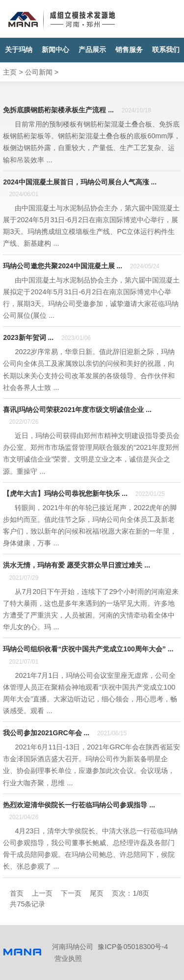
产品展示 (92, 50)
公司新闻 (39, 72)
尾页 (97, 893)
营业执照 (68, 958)
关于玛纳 (19, 50)
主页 (10, 72)
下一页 (71, 893)
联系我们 (166, 50)
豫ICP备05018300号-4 (133, 947)
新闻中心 (55, 50)
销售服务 (129, 50)
